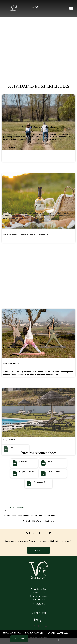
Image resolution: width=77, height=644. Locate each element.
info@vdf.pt (40, 604)
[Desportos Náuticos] (15, 473)
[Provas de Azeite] (29, 484)
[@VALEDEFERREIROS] (6, 509)
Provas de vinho (54, 472)
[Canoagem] (15, 463)
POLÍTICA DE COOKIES (34, 633)
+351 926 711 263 (40, 596)
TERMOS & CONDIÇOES (12, 633)
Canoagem (23, 461)
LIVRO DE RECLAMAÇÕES (58, 633)
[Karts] (43, 463)
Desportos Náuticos (27, 472)
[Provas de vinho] (43, 473)
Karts (50, 461)
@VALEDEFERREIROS (19, 507)
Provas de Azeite (40, 482)
